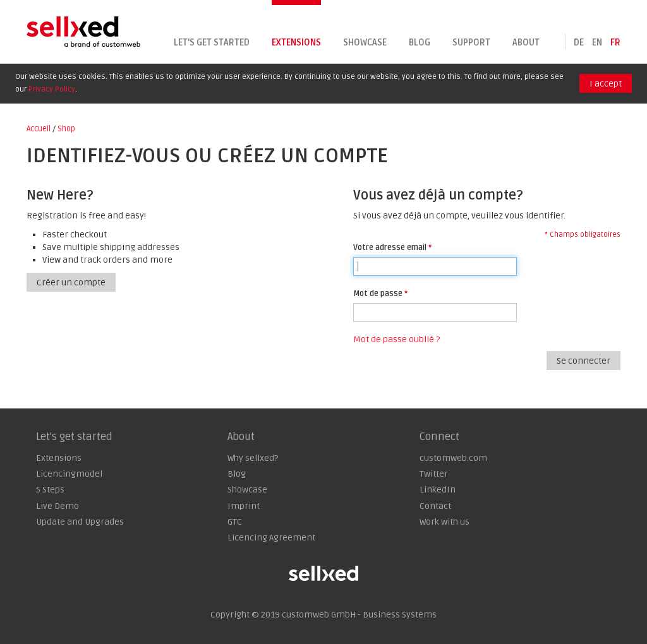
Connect (439, 437)
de (579, 43)
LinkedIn (438, 490)
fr (615, 43)
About (526, 43)
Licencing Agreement (271, 538)
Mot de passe (378, 294)
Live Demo (57, 506)
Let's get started (212, 43)
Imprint (244, 506)
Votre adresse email (390, 247)
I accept (606, 84)
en (597, 43)
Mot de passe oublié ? (396, 339)
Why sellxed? (253, 458)
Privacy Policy (52, 89)
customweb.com (453, 458)
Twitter (434, 474)
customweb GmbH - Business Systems (359, 615)
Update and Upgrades (80, 522)
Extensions (296, 43)
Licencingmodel (69, 474)
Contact (435, 506)
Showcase (365, 43)
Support (471, 43)
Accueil (39, 129)
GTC (235, 522)
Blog (420, 43)
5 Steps (50, 490)
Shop (66, 129)
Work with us (444, 522)
